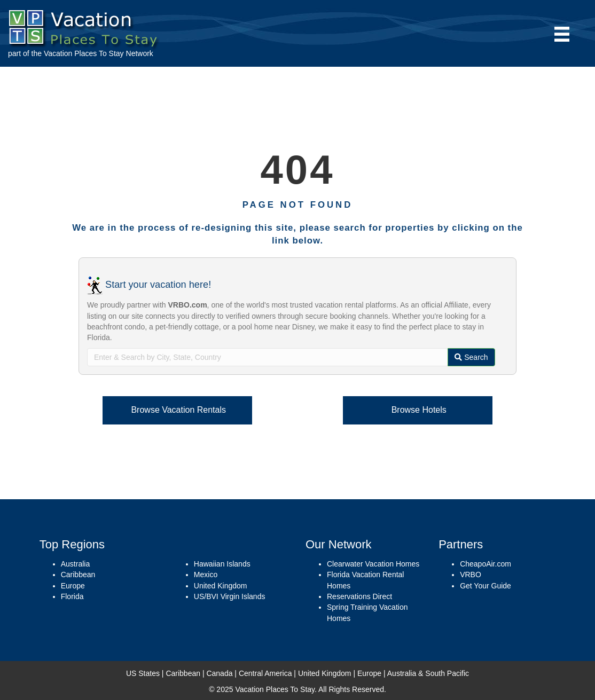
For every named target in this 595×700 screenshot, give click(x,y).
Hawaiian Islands (222, 564)
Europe (73, 586)
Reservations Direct (359, 596)
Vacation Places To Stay (84, 53)
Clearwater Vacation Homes (373, 564)
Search (471, 357)
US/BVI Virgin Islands (230, 596)
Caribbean (78, 575)
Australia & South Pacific (428, 673)
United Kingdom (221, 586)
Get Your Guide (486, 586)
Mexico (206, 575)
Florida (72, 596)
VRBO (471, 575)
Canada (219, 673)
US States (143, 673)
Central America (265, 673)
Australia (75, 564)
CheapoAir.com (486, 564)
